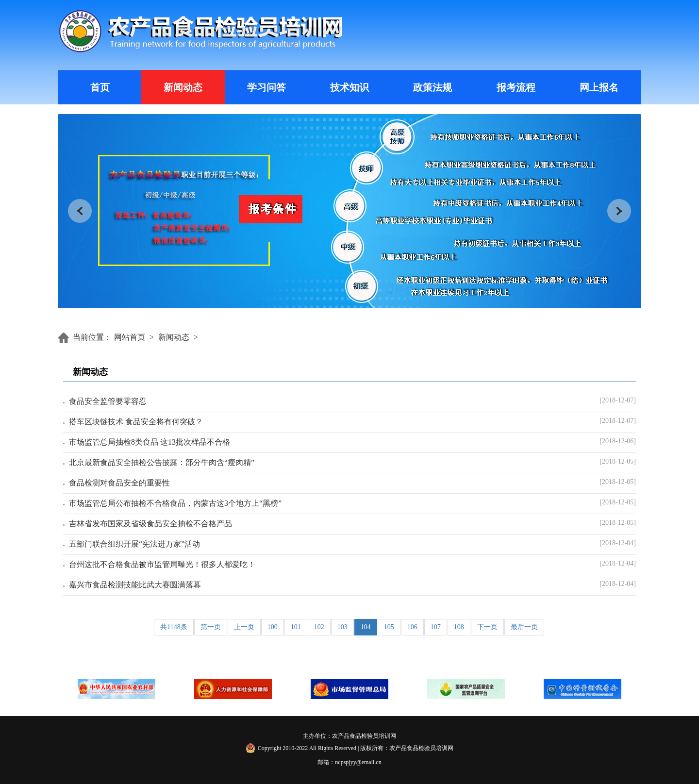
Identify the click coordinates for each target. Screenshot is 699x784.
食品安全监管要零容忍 (108, 401)
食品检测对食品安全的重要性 (119, 483)
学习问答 (266, 87)
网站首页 (130, 337)
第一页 (211, 627)
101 (296, 627)
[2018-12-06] (618, 441)
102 (319, 627)
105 (389, 627)
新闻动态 (183, 87)
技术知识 (349, 87)
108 (459, 627)
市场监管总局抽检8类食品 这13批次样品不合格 (150, 442)
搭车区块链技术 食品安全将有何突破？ (136, 422)
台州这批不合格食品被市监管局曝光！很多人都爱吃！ (162, 564)
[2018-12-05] (618, 461)
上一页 (244, 627)
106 (412, 627)
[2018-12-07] (618, 400)
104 (366, 627)
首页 (100, 87)
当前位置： (92, 337)
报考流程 (516, 87)
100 (273, 627)
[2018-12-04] (618, 543)
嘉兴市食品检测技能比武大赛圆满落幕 (135, 585)
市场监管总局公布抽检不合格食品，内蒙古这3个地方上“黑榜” (175, 503)
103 (342, 627)
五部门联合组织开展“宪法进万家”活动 (134, 544)
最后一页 (524, 627)
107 (436, 627)
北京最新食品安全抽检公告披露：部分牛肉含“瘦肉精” (162, 462)
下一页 (487, 627)
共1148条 (174, 627)
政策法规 (433, 87)
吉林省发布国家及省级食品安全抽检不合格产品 (150, 524)
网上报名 (599, 87)
